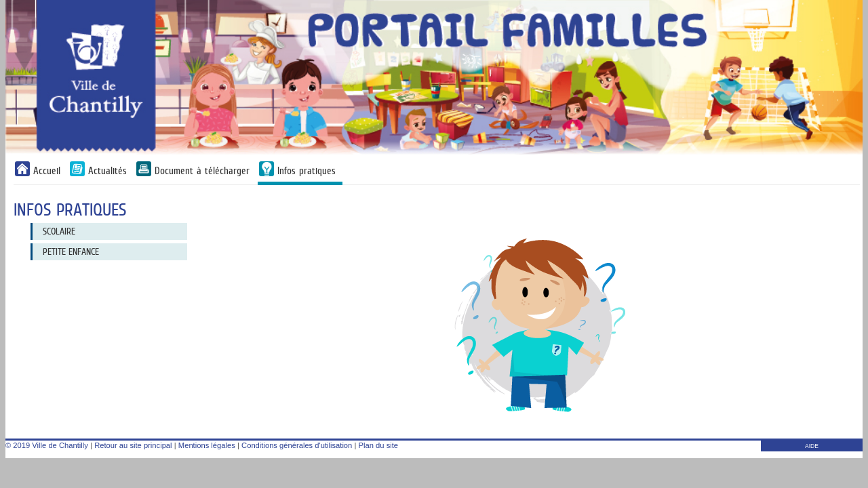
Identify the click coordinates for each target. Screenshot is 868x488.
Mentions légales (207, 445)
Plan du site (378, 445)
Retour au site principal (133, 445)
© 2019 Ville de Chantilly (47, 445)
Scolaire (59, 231)
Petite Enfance (71, 251)
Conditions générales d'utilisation (297, 445)
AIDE (812, 446)
